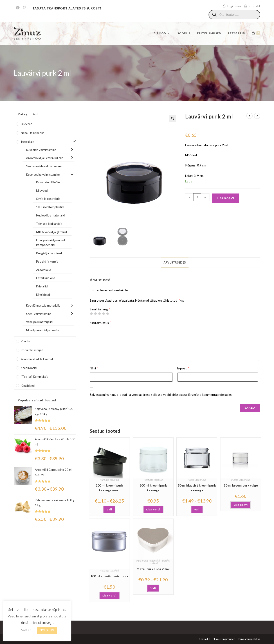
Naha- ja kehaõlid (33, 133)
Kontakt (203, 639)
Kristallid (42, 286)
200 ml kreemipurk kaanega (153, 488)
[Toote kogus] (197, 197)
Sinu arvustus (101, 323)
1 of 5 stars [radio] (91, 314)
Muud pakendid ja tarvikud (44, 330)
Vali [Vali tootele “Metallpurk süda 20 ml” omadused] (153, 588)
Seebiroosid (29, 368)
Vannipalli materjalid (39, 322)
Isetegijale (28, 142)
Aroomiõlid (44, 270)
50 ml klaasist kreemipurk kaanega (197, 488)
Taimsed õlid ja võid (49, 224)
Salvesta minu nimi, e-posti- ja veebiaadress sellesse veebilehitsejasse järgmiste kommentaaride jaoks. (161, 395)
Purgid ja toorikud (109, 480)
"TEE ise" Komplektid (50, 207)
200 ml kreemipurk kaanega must (109, 488)
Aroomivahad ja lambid (37, 359)
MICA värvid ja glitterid (52, 232)
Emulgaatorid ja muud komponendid (51, 242)
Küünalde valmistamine (41, 150)
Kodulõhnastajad (32, 350)
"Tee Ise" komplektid (35, 377)
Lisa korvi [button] (153, 509)
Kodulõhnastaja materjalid (43, 305)
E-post (183, 368)
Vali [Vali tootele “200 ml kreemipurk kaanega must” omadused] (109, 509)
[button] (173, 118)
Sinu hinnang (100, 309)
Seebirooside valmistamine (44, 166)
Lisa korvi (226, 198)
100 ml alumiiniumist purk (109, 576)
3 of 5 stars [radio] (99, 314)
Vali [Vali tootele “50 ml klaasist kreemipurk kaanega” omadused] (197, 509)
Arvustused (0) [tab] (175, 263)
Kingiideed (43, 295)
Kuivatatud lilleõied (49, 182)
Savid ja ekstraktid (48, 199)
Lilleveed (27, 124)
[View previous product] (249, 116)
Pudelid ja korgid (47, 262)
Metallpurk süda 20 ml (153, 569)
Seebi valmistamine (39, 314)
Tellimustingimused (223, 639)
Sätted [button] (26, 630)
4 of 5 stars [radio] (103, 314)
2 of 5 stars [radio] (95, 314)
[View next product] (257, 116)
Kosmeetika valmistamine (43, 175)
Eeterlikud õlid (46, 278)
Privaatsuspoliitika (249, 639)
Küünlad (26, 341)
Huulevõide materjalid (148, 561)
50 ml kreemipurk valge (241, 485)
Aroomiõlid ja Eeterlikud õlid (45, 158)
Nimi (94, 368)
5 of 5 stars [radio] (108, 314)
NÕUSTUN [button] (47, 630)
